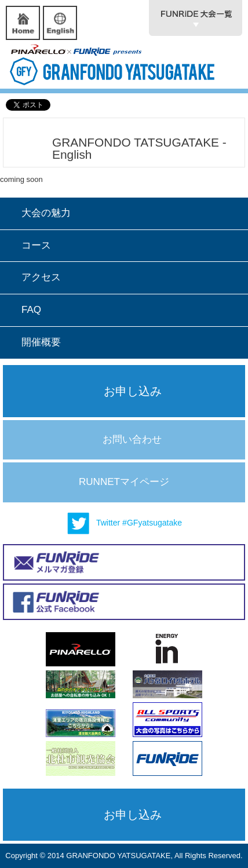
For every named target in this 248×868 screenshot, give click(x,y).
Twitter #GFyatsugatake (124, 523)
